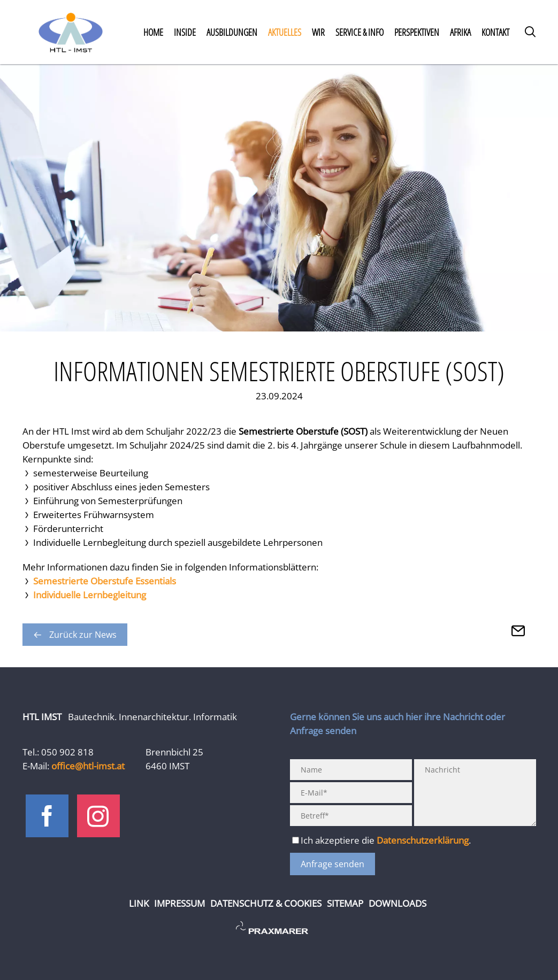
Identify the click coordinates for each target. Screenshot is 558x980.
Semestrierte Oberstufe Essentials (105, 581)
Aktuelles (285, 32)
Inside (185, 32)
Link (139, 903)
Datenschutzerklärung (423, 840)
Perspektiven (417, 32)
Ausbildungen (232, 32)
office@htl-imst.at (88, 766)
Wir (318, 32)
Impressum (179, 903)
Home (153, 32)
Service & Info (360, 32)
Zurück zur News (83, 635)
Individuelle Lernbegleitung (90, 595)
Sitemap (345, 903)
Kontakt (495, 32)
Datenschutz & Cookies (266, 903)
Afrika (460, 32)
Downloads (398, 903)
